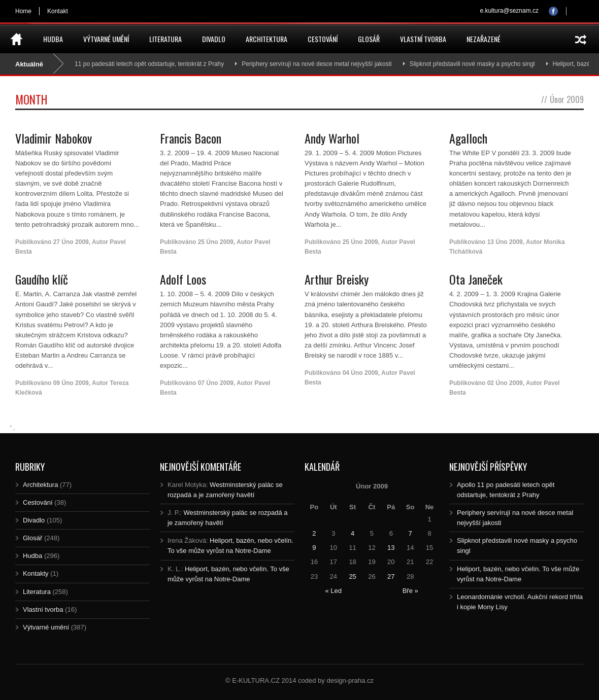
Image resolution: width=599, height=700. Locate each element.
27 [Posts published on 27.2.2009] (391, 576)
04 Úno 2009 (360, 373)
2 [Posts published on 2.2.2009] (314, 533)
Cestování (323, 39)
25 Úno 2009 (216, 242)
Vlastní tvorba (423, 39)
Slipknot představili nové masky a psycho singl (476, 64)
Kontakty (36, 573)
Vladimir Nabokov (54, 138)
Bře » (410, 591)
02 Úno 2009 (505, 383)
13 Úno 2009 (505, 242)
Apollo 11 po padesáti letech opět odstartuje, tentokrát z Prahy (144, 64)
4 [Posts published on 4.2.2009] (353, 533)
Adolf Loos (183, 279)
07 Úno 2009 (216, 383)
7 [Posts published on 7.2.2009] (410, 533)
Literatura (165, 39)
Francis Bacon (191, 138)
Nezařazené (484, 39)
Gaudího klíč (42, 279)
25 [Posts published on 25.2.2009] (352, 576)
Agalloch (468, 138)
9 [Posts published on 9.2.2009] (314, 548)
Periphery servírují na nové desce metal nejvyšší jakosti (321, 64)
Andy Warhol (332, 138)
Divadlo (214, 39)
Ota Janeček (476, 279)
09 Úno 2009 (71, 383)
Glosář (369, 39)
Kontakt (58, 11)
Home (23, 11)
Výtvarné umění (106, 39)
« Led (333, 591)
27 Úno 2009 (71, 242)
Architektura (267, 39)
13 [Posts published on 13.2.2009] (391, 548)
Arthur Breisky (337, 279)
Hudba (53, 39)
